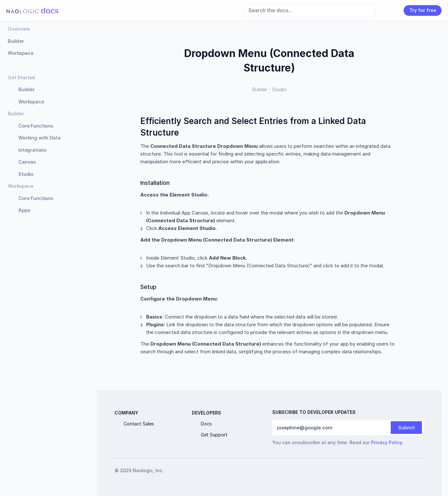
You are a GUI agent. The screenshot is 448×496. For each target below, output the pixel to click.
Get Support (214, 435)
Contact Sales (139, 424)
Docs (206, 424)
